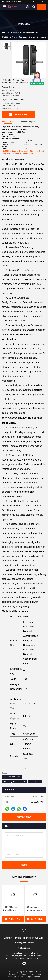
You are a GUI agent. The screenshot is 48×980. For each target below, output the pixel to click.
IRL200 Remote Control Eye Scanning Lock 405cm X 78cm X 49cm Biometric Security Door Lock (12, 909)
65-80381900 (40, 2)
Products (14, 33)
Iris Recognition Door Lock (14, 782)
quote (42, 7)
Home (4, 33)
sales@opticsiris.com (12, 2)
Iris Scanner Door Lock (29, 33)
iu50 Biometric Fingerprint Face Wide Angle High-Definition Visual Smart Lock (34, 909)
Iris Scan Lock (35, 782)
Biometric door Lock (12, 777)
